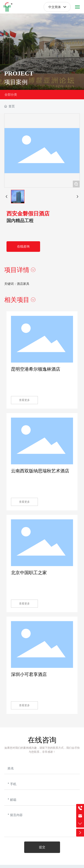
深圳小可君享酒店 (29, 674)
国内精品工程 (20, 221)
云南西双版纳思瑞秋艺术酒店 (40, 471)
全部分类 (11, 95)
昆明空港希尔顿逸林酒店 (36, 369)
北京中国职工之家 (29, 573)
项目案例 (16, 85)
